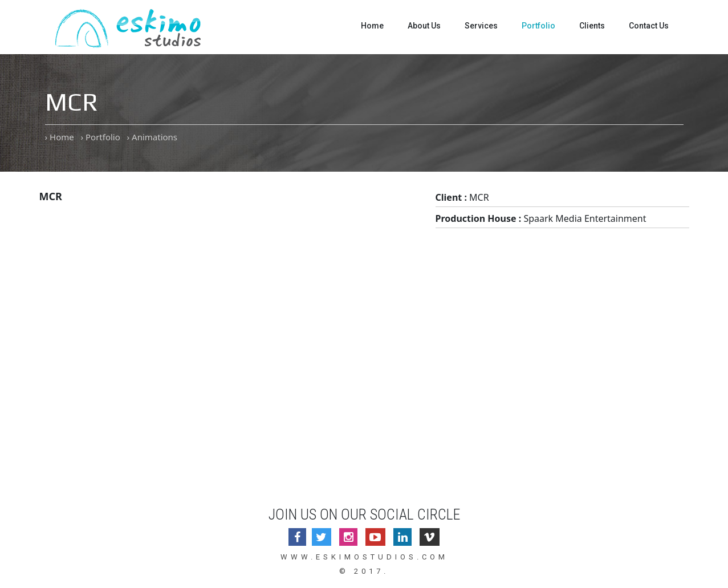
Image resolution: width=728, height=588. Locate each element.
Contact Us (649, 26)
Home (372, 26)
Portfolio (538, 26)
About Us (424, 26)
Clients (592, 26)
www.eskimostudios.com (364, 557)
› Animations (152, 137)
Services (481, 26)
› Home (60, 137)
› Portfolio (100, 137)
